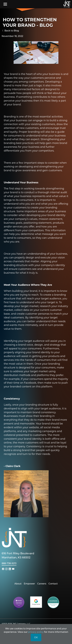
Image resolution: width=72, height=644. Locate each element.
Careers (42, 584)
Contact (53, 584)
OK (36, 637)
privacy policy (36, 632)
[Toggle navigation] (5, 4)
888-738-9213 (9, 563)
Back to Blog (10, 30)
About (18, 584)
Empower (29, 584)
